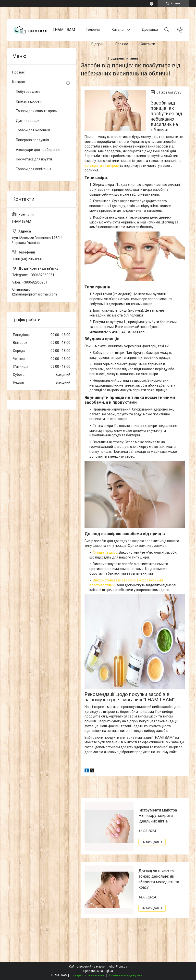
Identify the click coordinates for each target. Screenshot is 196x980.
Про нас (122, 44)
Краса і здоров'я (29, 101)
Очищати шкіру (105, 552)
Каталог (118, 30)
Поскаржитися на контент (88, 975)
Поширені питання (123, 58)
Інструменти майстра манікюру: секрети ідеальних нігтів (158, 816)
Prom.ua (122, 967)
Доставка (150, 30)
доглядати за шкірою (102, 166)
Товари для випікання (34, 169)
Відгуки (97, 44)
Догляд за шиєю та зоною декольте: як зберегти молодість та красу (159, 879)
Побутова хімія (28, 92)
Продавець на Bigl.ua (98, 971)
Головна (93, 30)
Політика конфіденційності (127, 975)
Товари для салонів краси (37, 111)
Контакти (147, 44)
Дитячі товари (28, 121)
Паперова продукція (32, 140)
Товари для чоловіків (33, 130)
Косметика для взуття (34, 159)
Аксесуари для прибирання (38, 150)
